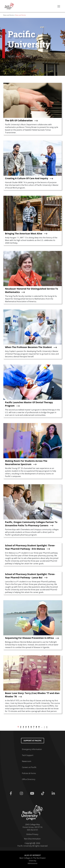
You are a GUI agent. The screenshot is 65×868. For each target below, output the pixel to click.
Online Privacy (32, 834)
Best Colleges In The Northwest (33, 858)
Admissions (32, 863)
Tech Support (28, 755)
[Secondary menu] (59, 6)
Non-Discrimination (32, 839)
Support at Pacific (33, 741)
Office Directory (29, 779)
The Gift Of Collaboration (19, 120)
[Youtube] (32, 793)
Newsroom (27, 761)
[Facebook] (11, 793)
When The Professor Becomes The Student (28, 347)
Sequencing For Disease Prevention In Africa (29, 638)
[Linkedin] (54, 793)
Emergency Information (32, 749)
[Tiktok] (43, 793)
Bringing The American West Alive (24, 234)
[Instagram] (22, 793)
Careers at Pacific (29, 767)
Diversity (33, 861)
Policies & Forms (29, 773)
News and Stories (9, 15)
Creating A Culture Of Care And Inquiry (27, 178)
